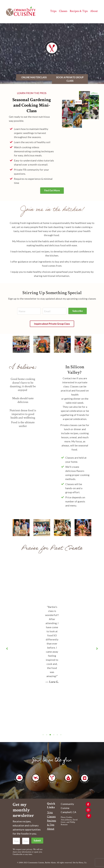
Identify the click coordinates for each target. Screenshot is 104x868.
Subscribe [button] (78, 311)
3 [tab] (50, 735)
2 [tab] (47, 735)
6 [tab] (61, 735)
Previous (7, 649)
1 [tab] (43, 735)
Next (97, 649)
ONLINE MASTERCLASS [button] (34, 77)
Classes (51, 816)
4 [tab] (54, 735)
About (51, 829)
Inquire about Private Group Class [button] (52, 324)
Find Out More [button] (52, 190)
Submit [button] (37, 841)
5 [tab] (57, 735)
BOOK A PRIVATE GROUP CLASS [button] (70, 79)
